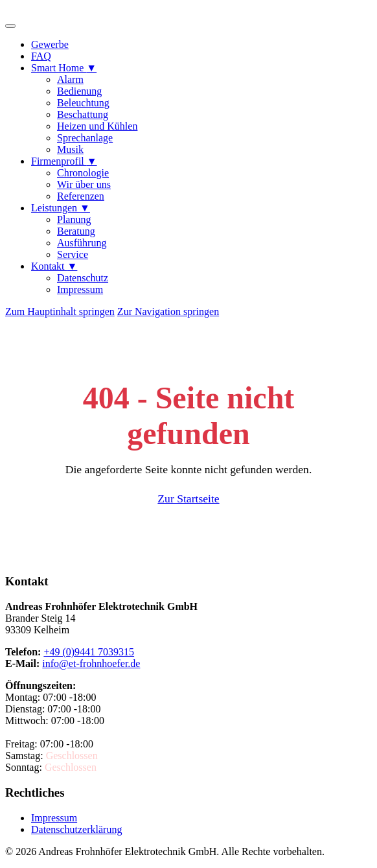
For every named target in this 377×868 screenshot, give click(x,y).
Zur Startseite (188, 499)
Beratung (76, 231)
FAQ (41, 56)
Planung (74, 219)
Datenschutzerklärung (76, 829)
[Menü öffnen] (10, 26)
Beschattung (83, 114)
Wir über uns (84, 184)
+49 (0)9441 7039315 (89, 652)
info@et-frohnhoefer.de (91, 663)
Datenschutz (83, 278)
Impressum (80, 289)
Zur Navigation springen (168, 311)
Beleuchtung (83, 103)
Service (73, 254)
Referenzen (81, 196)
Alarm (70, 79)
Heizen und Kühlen (97, 126)
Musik (70, 149)
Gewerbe (50, 44)
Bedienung (79, 91)
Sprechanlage (85, 138)
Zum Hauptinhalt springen (60, 311)
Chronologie (83, 173)
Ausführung (82, 243)
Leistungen (61, 208)
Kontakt (54, 266)
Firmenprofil (64, 161)
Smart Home (64, 68)
